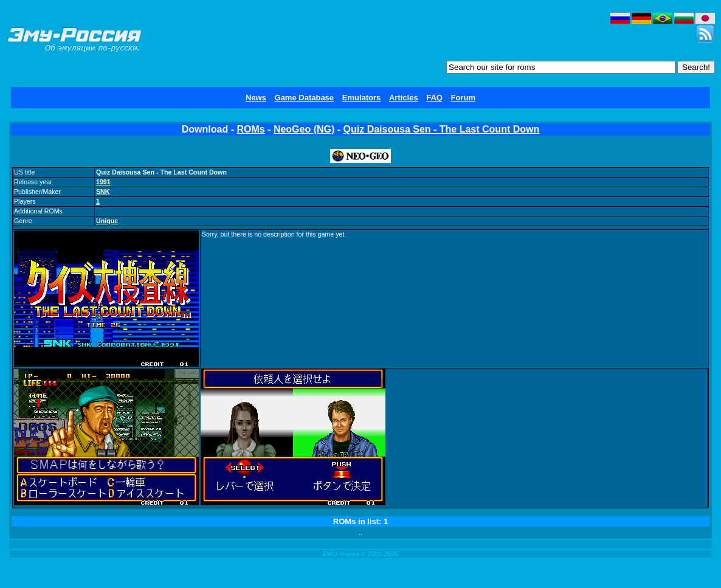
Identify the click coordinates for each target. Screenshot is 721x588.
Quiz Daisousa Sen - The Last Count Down (442, 129)
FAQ (434, 98)
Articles (404, 98)
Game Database (305, 98)
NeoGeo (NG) (304, 129)
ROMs (250, 129)
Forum (463, 98)
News (256, 98)
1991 (103, 182)
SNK (103, 192)
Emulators (362, 98)
